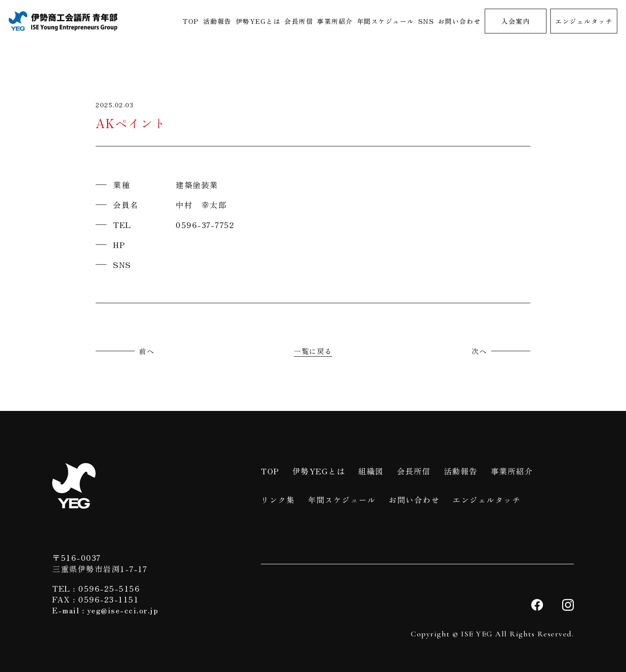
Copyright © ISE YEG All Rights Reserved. (492, 634)
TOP (191, 21)
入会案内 (516, 21)
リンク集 (278, 500)
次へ (479, 351)
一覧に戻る (313, 351)
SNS (426, 21)
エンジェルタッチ (584, 21)
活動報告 (217, 21)
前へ (147, 351)
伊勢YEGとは (258, 21)
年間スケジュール (386, 21)
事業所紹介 (335, 21)
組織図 (371, 471)
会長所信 (299, 21)
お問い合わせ (459, 21)
